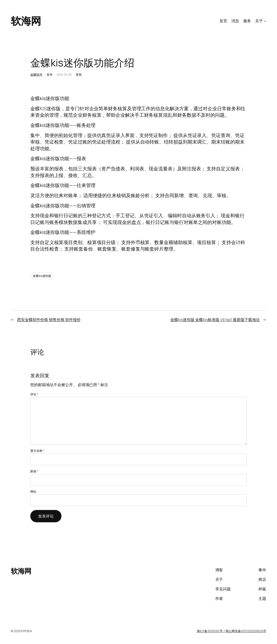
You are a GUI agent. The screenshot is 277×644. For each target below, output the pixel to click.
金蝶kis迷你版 (42, 276)
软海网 (26, 21)
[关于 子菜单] (265, 21)
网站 (33, 491)
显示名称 (37, 451)
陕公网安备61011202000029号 (246, 631)
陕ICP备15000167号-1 (211, 631)
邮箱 (34, 471)
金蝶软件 (36, 74)
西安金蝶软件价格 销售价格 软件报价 (49, 320)
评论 (34, 394)
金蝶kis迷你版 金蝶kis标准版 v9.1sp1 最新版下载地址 (215, 320)
